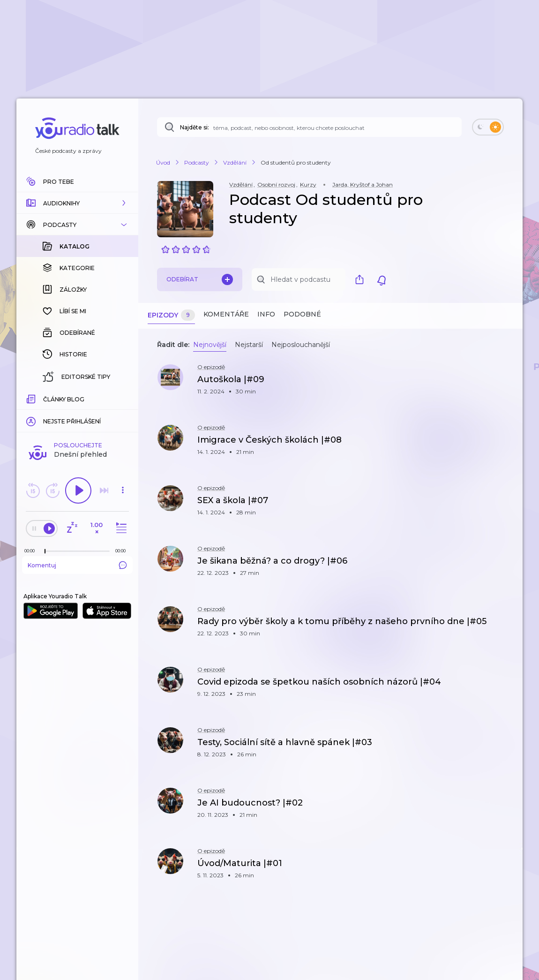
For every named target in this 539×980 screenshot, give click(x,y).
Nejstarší (249, 345)
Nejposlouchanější (301, 345)
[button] (77, 203)
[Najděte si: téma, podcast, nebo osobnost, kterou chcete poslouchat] (309, 127)
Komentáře (226, 314)
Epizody (171, 315)
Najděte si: (195, 127)
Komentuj (77, 565)
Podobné (302, 314)
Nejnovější (210, 345)
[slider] (45, 551)
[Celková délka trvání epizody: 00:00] (123, 551)
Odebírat (200, 279)
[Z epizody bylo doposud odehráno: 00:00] (32, 551)
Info (266, 314)
